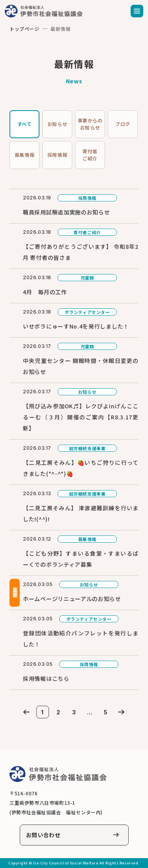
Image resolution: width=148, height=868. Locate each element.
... (90, 712)
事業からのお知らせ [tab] (90, 124)
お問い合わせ (43, 835)
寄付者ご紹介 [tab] (90, 155)
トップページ (24, 29)
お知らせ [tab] (57, 124)
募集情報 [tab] (24, 155)
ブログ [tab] (123, 124)
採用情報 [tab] (57, 155)
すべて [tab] (25, 124)
